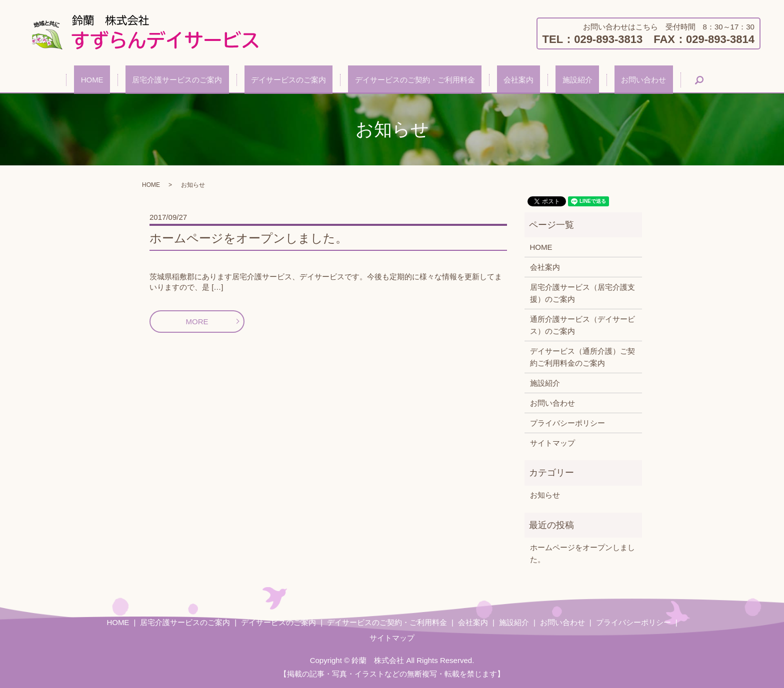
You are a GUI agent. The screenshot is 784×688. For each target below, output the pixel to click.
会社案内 (505, 80)
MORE (197, 322)
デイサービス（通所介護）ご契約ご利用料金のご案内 (582, 357)
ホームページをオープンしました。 (248, 238)
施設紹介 (551, 80)
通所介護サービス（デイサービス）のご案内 (582, 325)
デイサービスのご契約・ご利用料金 (415, 80)
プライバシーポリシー (567, 423)
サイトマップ (552, 443)
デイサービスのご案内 (302, 80)
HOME (132, 80)
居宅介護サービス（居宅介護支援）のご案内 (582, 293)
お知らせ (545, 495)
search (653, 80)
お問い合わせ (604, 80)
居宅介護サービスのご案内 (204, 80)
